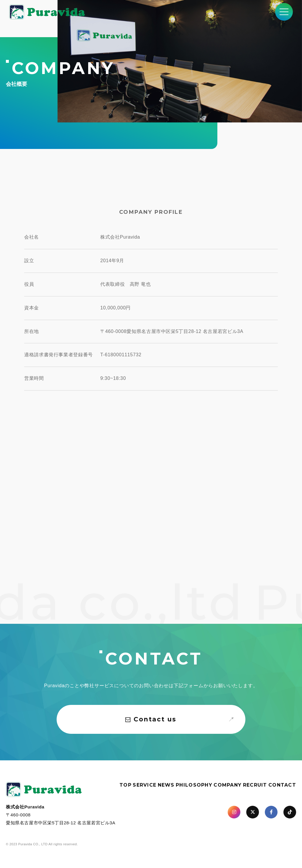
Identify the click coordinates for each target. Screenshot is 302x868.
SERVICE (145, 785)
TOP (125, 785)
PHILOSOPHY (194, 785)
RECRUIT (255, 785)
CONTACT (282, 785)
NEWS (166, 785)
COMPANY (228, 785)
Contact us (151, 719)
